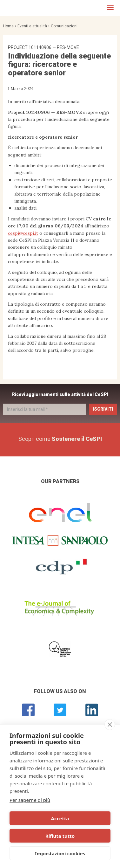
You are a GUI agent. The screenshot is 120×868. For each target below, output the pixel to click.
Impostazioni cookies (60, 853)
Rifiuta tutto (60, 836)
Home (8, 26)
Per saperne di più (30, 800)
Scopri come (60, 439)
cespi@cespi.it (23, 233)
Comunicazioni (64, 26)
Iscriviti (103, 409)
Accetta (60, 818)
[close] (110, 725)
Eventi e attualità (32, 26)
